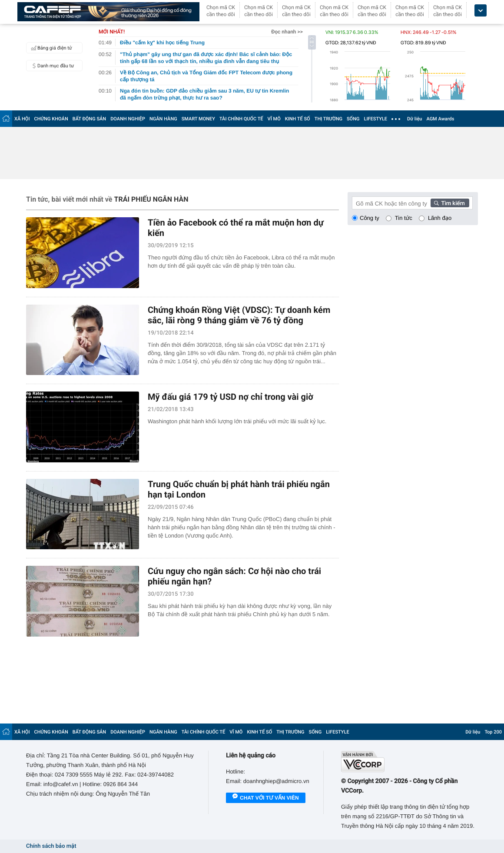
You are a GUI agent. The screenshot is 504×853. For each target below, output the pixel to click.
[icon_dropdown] (481, 11)
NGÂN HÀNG (163, 119)
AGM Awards (440, 119)
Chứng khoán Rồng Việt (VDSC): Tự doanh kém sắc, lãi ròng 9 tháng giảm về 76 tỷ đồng (239, 315)
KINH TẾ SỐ (298, 119)
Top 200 (493, 732)
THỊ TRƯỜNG (328, 119)
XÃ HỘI (22, 119)
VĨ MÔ (274, 119)
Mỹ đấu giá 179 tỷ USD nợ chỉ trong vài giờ (230, 397)
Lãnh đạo (440, 218)
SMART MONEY (198, 119)
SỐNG (353, 119)
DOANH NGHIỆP (128, 119)
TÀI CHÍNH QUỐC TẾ (241, 119)
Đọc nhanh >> (287, 32)
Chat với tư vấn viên (266, 798)
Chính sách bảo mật (51, 846)
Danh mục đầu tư (51, 66)
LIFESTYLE (375, 119)
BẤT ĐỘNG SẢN (89, 119)
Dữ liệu (414, 119)
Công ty (370, 218)
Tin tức (404, 218)
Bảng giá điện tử (50, 48)
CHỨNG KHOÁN (51, 119)
